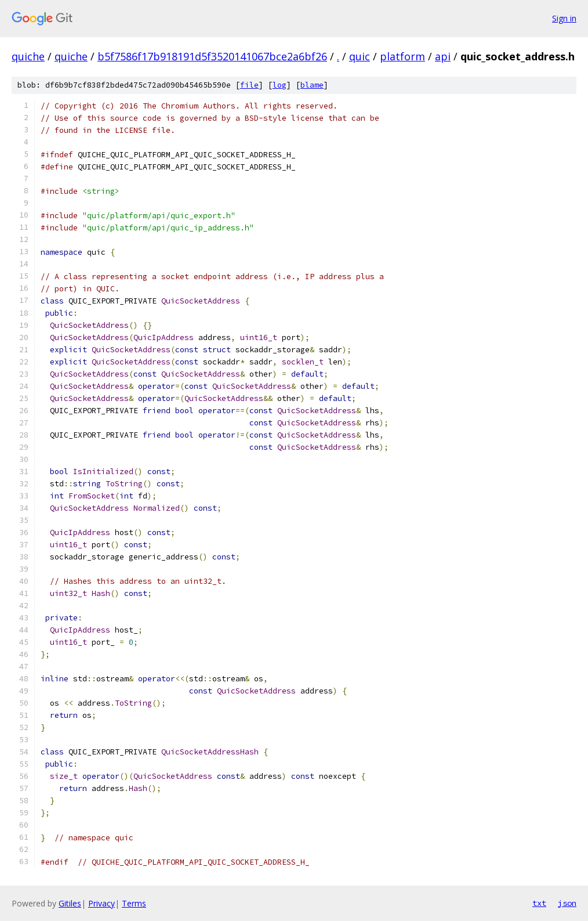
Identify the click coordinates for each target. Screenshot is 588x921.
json (567, 903)
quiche (28, 56)
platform (402, 56)
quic (360, 56)
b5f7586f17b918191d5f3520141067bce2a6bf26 (212, 56)
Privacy (101, 903)
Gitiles (70, 903)
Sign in (564, 18)
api (443, 56)
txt (539, 903)
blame (312, 85)
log (280, 85)
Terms (134, 903)
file (249, 85)
